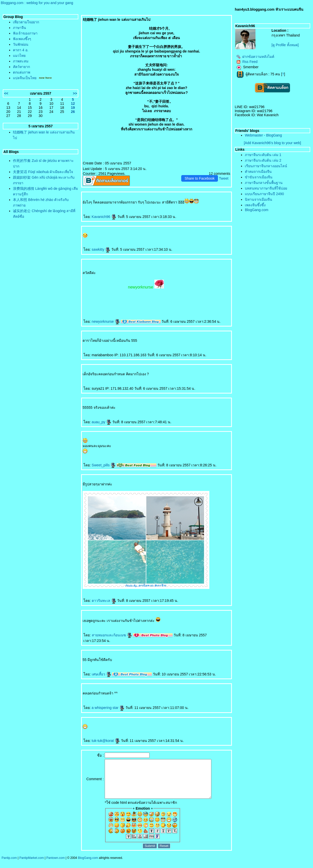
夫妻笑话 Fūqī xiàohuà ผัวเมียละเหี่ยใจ (43, 172)
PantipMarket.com (32, 865)
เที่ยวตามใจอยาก (26, 22)
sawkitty (101, 249)
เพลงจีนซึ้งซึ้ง (255, 205)
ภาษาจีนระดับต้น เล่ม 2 (263, 160)
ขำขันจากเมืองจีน (259, 177)
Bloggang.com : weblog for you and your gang (37, 3)
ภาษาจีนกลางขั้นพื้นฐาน (264, 183)
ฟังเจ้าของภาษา (25, 33)
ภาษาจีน (20, 28)
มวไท (19, 56)
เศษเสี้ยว (102, 674)
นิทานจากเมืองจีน (259, 199)
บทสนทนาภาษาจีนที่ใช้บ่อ (266, 188)
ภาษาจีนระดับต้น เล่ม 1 (263, 155)
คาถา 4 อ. (21, 50)
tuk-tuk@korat (106, 741)
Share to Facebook (199, 178)
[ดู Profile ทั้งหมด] (285, 45)
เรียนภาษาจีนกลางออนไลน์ (266, 166)
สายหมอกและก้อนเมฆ (112, 635)
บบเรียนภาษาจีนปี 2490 (264, 194)
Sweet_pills (104, 465)
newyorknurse (106, 321)
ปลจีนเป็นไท (25, 78)
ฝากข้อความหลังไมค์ (255, 57)
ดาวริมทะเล (104, 601)
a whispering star (108, 708)
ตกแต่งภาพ (22, 72)
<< (6, 93)
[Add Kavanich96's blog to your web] (272, 143)
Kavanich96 (104, 217)
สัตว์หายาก (21, 67)
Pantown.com (56, 865)
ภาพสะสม (21, 61)
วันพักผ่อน (21, 44)
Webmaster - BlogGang (263, 135)
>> (75, 93)
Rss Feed (247, 62)
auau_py (102, 422)
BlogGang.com (257, 210)
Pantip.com (9, 865)
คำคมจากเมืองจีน (258, 172)
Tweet (224, 178)
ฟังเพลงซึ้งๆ (22, 39)
